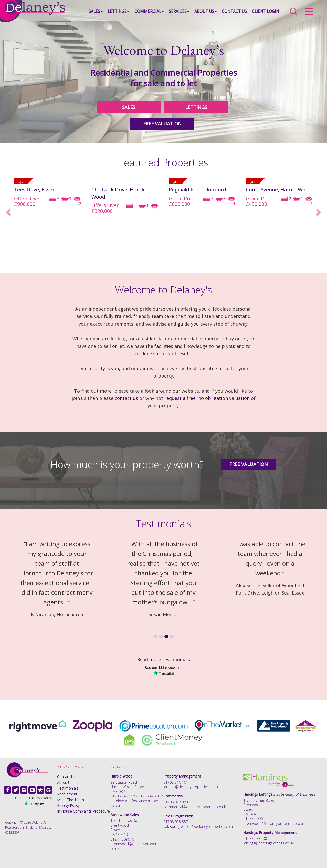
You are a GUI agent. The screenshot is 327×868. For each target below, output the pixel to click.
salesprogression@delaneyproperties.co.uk (199, 826)
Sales (96, 11)
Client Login (266, 11)
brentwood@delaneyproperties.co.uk (137, 846)
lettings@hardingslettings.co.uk (268, 843)
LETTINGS (196, 107)
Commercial (149, 11)
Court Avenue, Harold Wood (279, 190)
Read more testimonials (164, 659)
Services (179, 11)
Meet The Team (71, 800)
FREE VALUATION (162, 124)
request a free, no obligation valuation (207, 398)
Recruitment (67, 794)
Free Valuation (249, 464)
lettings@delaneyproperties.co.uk (191, 787)
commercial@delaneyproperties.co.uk (195, 807)
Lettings (119, 11)
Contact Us (234, 11)
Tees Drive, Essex (34, 190)
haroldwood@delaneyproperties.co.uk (136, 803)
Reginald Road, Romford (197, 190)
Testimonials (68, 788)
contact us (126, 398)
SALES (129, 107)
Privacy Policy (68, 805)
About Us (205, 11)
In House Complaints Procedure (83, 811)
